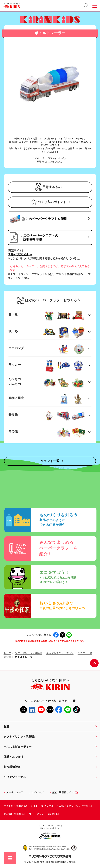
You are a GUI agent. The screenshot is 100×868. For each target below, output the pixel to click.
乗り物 (7, 657)
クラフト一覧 (85, 653)
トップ (7, 653)
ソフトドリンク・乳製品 (29, 653)
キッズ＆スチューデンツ (60, 653)
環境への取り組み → (20, 254)
